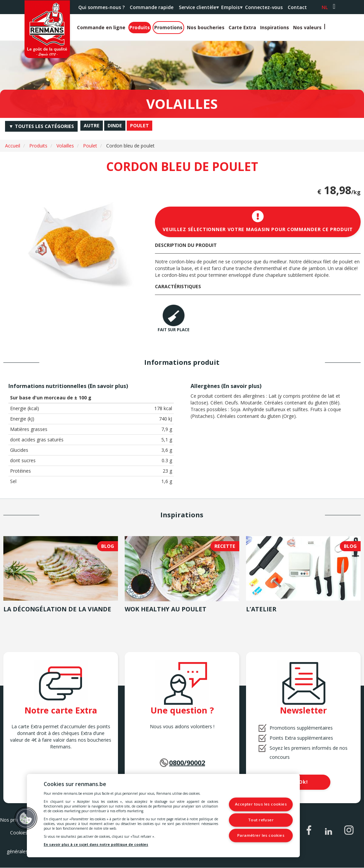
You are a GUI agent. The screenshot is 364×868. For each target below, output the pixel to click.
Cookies (19, 833)
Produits (140, 27)
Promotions (168, 27)
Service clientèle (199, 9)
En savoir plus (108, 386)
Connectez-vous (264, 7)
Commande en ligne (101, 27)
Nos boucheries (206, 27)
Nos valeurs (307, 27)
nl (325, 7)
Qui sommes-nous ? (102, 7)
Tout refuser (263, 820)
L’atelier (261, 609)
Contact (297, 7)
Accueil (13, 146)
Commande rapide (152, 7)
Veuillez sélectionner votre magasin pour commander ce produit (258, 221)
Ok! (303, 782)
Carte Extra (242, 27)
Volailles (65, 146)
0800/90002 (187, 763)
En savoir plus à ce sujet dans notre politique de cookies (96, 844)
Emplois (232, 9)
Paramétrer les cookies (262, 835)
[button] (26, 818)
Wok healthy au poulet (166, 609)
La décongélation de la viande (57, 609)
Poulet (90, 146)
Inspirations (275, 27)
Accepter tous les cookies (262, 805)
